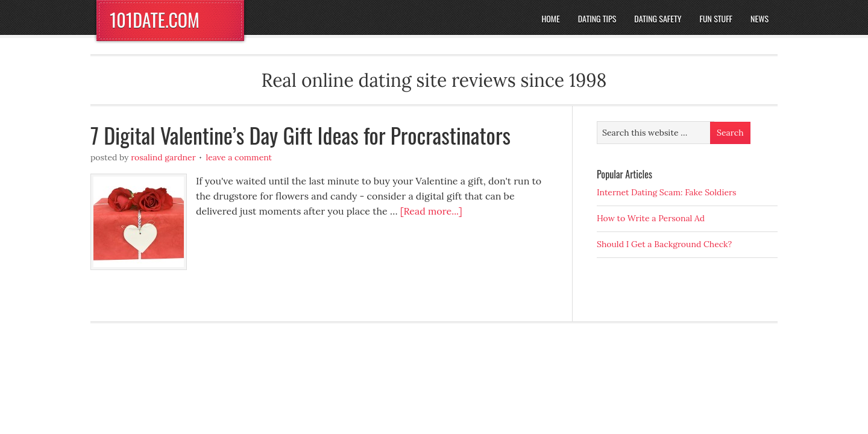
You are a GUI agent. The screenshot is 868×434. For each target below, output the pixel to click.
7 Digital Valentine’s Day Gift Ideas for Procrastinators (300, 135)
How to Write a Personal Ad (651, 218)
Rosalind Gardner (163, 157)
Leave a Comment (239, 157)
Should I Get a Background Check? (664, 244)
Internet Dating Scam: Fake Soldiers (667, 192)
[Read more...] (431, 211)
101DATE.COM (155, 20)
